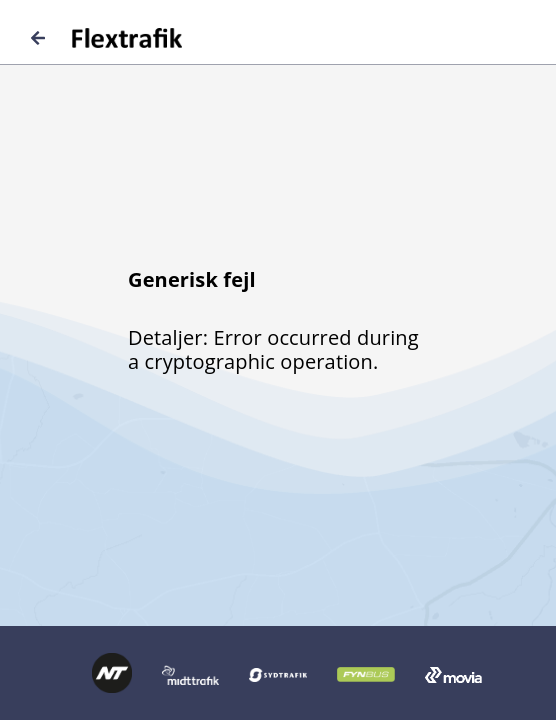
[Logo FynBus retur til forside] (366, 673)
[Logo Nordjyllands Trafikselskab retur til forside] (112, 671)
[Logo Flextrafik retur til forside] (106, 38)
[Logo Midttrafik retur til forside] (191, 673)
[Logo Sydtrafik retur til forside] (278, 673)
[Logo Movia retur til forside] (454, 673)
